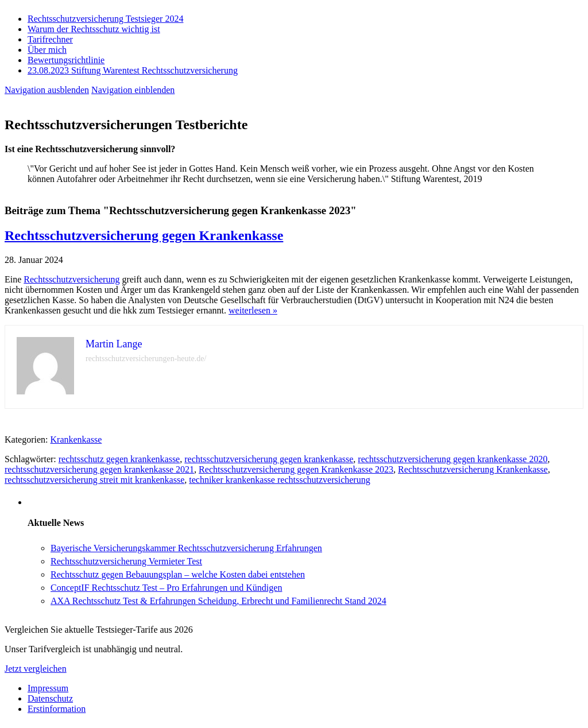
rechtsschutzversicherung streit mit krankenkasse (94, 480)
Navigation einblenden (133, 90)
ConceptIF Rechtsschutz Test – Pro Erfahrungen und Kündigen (166, 588)
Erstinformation (57, 709)
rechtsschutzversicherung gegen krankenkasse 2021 (99, 469)
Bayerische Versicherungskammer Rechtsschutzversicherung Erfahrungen (186, 548)
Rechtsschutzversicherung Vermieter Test (126, 561)
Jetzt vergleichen (36, 669)
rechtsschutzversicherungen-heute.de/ (146, 359)
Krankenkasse (76, 439)
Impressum (48, 688)
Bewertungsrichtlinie (66, 60)
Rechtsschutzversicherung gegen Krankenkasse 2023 (296, 469)
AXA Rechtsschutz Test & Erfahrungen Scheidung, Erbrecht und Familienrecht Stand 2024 (218, 601)
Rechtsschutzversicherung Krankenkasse (473, 469)
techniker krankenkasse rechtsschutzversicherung (279, 480)
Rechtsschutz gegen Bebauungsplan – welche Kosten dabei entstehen (178, 574)
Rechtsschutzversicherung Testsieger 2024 (105, 19)
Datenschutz (50, 698)
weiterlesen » (253, 310)
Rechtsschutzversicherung (71, 279)
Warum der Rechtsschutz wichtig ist (94, 29)
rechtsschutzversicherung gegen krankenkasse (269, 459)
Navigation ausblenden (47, 90)
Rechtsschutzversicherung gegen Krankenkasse (144, 235)
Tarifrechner (50, 39)
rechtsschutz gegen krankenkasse (119, 459)
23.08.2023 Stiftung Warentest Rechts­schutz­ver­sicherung (133, 70)
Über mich (47, 50)
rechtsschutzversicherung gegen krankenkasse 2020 (452, 459)
